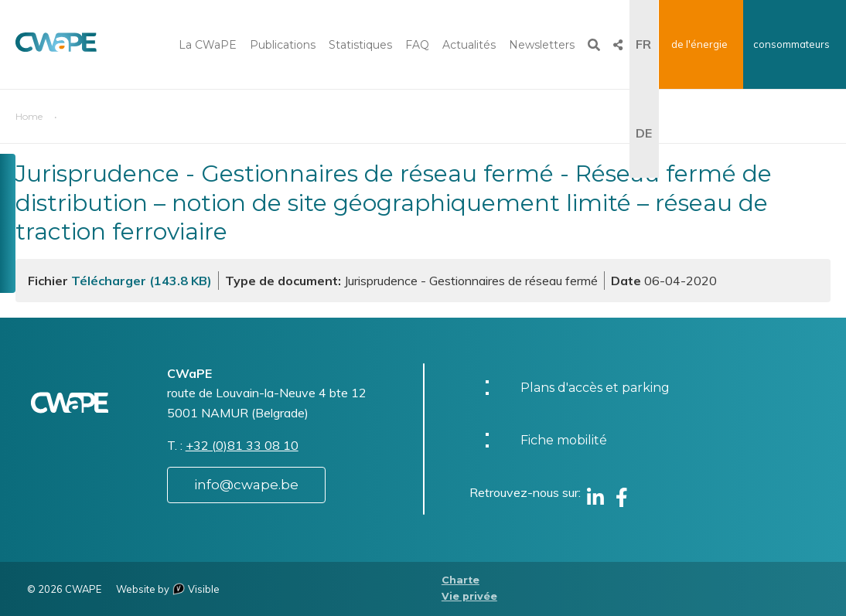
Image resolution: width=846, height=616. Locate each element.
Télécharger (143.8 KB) (142, 281)
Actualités (469, 45)
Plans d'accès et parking (595, 388)
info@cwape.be (246, 485)
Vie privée (469, 596)
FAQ (417, 45)
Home (29, 116)
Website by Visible (168, 589)
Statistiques (360, 45)
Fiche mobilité (564, 440)
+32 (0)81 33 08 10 (242, 445)
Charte (461, 580)
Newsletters (542, 45)
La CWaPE (208, 45)
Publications (283, 45)
